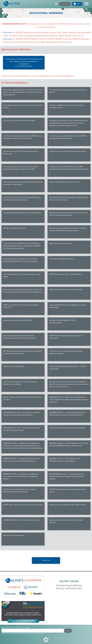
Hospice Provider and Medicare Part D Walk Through (67, 505)
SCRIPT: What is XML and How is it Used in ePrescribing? (23, 505)
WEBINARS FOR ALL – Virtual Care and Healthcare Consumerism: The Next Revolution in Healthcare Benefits (21, 476)
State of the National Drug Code (60, 244)
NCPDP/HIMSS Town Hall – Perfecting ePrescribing (21, 520)
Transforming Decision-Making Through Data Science (68, 151)
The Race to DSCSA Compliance (14, 228)
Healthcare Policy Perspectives (14, 366)
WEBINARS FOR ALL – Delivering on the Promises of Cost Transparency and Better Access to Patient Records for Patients (69, 400)
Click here (8, 32)
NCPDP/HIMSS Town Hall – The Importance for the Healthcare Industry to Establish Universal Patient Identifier (67, 476)
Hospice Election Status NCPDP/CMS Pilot (18, 320)
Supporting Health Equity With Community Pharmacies (22, 213)
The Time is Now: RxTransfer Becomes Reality (19, 121)
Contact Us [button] (46, 560)
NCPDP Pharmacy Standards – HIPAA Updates (65, 274)
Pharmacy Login (65, 4)
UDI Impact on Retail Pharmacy (14, 535)
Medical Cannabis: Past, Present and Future (64, 182)
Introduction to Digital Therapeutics (62, 259)
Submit (68, 631)
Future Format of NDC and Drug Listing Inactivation (67, 428)
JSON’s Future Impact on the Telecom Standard (66, 290)
